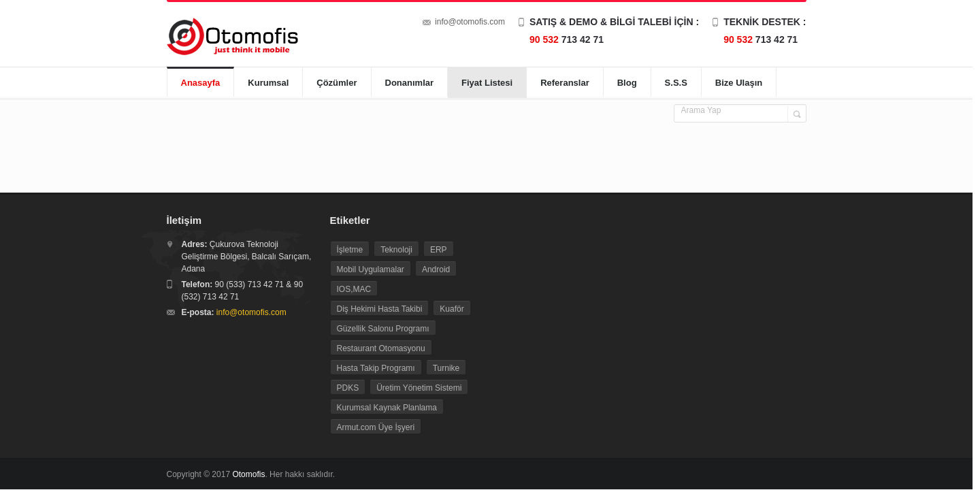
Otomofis (248, 474)
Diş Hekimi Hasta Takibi (380, 309)
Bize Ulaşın (739, 83)
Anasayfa (201, 83)
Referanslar (565, 83)
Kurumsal (268, 83)
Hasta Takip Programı (376, 368)
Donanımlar (410, 83)
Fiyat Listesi (487, 83)
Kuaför (452, 309)
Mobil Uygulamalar (371, 269)
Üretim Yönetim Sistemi (419, 388)
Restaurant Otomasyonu (381, 348)
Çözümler (337, 83)
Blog (627, 83)
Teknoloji (396, 250)
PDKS (348, 388)
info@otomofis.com (470, 22)
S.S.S (676, 83)
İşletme (350, 250)
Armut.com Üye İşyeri (376, 427)
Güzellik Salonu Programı (383, 329)
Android (436, 269)
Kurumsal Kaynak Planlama (387, 408)
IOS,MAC (354, 289)
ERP (439, 250)
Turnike (446, 368)
